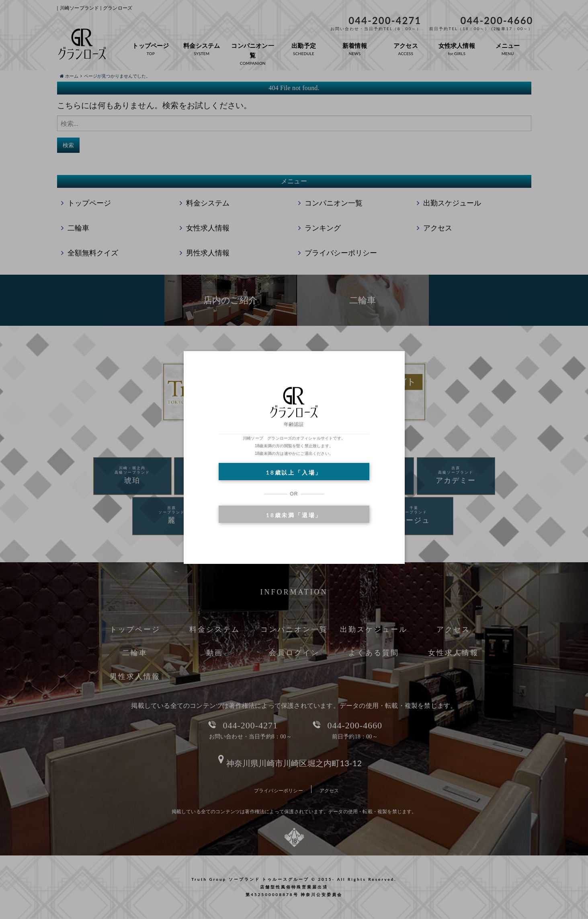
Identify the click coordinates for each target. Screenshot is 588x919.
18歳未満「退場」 (294, 515)
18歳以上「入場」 (294, 472)
